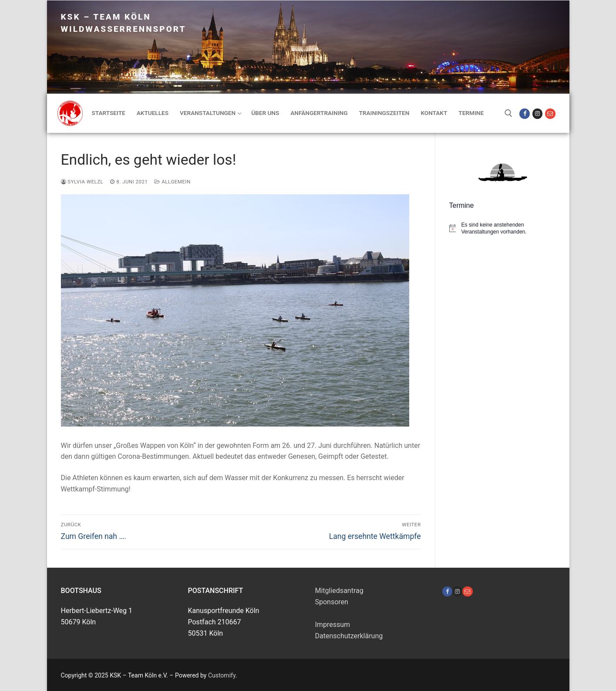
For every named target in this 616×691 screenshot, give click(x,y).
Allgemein (172, 182)
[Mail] (550, 113)
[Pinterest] (467, 591)
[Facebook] (524, 113)
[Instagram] (537, 113)
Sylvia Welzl (82, 182)
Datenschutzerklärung (349, 636)
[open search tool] (508, 113)
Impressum (333, 625)
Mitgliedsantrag (339, 591)
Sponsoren (332, 602)
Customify (222, 675)
